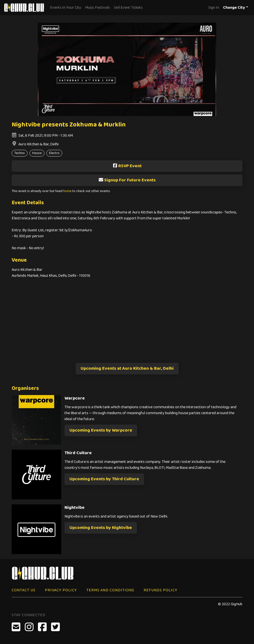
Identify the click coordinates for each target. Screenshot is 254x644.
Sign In (214, 8)
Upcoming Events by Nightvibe (101, 528)
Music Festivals (97, 8)
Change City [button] (234, 8)
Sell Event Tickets (128, 8)
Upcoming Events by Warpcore (101, 430)
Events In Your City (66, 8)
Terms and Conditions (110, 590)
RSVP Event (127, 166)
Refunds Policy (160, 590)
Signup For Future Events (127, 180)
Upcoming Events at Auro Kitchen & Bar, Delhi (127, 368)
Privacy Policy (61, 590)
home (67, 191)
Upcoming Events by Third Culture (104, 479)
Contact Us (24, 590)
